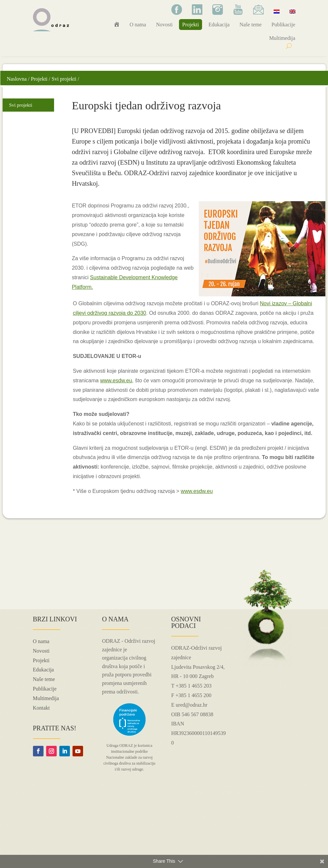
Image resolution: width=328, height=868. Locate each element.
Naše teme (250, 25)
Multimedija (282, 38)
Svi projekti (64, 79)
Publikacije (283, 25)
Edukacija (219, 25)
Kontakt (42, 708)
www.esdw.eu (116, 380)
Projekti (191, 25)
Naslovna (17, 79)
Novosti (164, 25)
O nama (138, 25)
